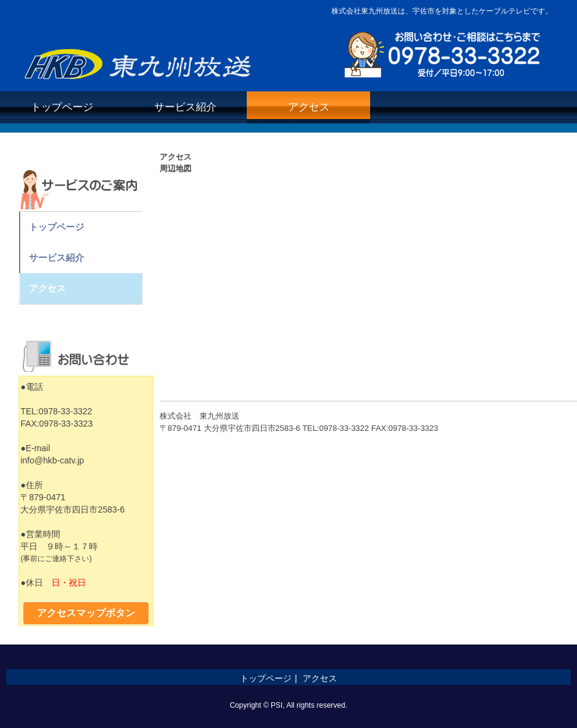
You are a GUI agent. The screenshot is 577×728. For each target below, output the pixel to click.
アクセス (309, 107)
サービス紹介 (185, 107)
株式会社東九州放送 (140, 60)
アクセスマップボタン (86, 613)
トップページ (62, 107)
